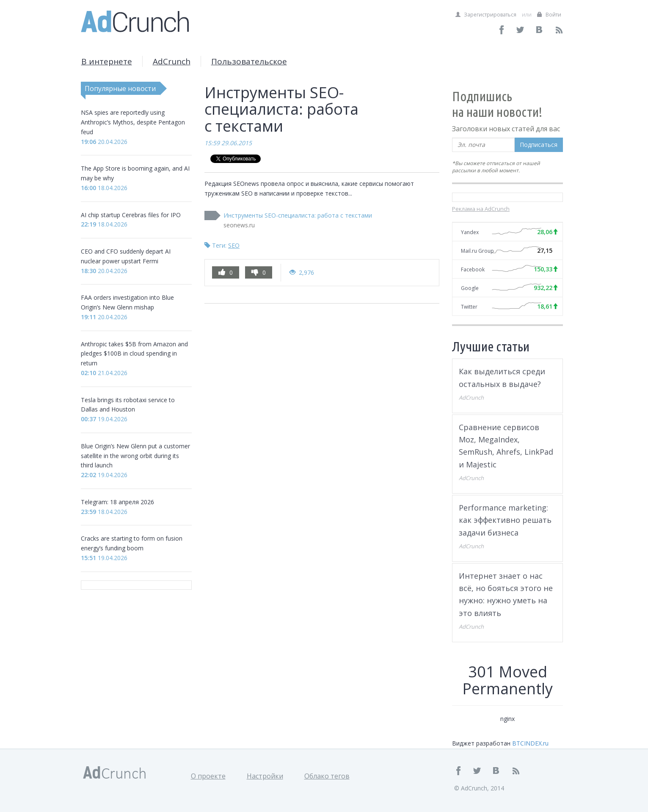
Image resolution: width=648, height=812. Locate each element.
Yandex (470, 232)
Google (470, 288)
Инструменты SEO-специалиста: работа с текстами (298, 215)
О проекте (208, 776)
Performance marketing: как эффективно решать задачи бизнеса (505, 520)
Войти (549, 15)
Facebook (473, 269)
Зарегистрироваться (486, 15)
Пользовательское (249, 61)
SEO (234, 245)
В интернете (107, 61)
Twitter (469, 307)
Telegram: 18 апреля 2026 (117, 502)
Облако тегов (327, 776)
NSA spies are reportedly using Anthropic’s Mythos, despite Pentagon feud (133, 122)
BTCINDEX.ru (530, 743)
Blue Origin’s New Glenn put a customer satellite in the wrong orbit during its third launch (135, 456)
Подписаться (539, 145)
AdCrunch (172, 61)
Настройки (265, 776)
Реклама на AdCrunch (481, 209)
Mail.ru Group (477, 251)
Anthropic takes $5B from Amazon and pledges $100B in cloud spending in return (134, 354)
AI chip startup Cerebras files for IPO (131, 215)
